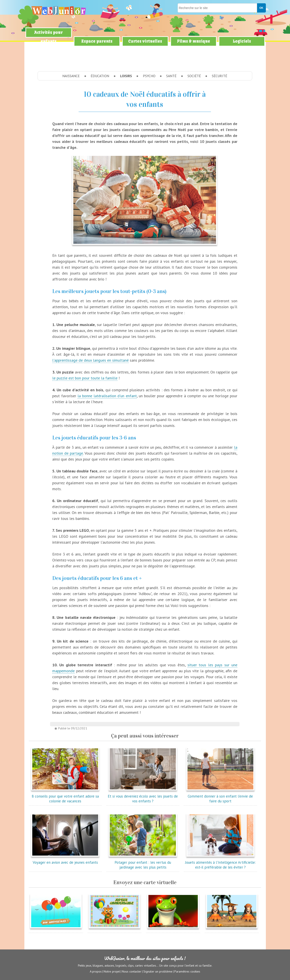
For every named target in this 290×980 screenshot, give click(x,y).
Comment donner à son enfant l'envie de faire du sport (220, 796)
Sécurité (220, 76)
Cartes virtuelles (145, 41)
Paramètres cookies (187, 971)
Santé (171, 76)
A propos (96, 971)
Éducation (100, 76)
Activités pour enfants (49, 37)
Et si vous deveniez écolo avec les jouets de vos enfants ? (143, 796)
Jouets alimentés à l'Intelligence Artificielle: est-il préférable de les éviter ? (220, 862)
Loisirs (126, 76)
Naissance (71, 76)
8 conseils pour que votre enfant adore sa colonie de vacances (65, 796)
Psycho (149, 76)
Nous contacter (132, 971)
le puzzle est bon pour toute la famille (85, 378)
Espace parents (97, 41)
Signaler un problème (158, 971)
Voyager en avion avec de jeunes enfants (65, 860)
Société (194, 76)
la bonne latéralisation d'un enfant (107, 396)
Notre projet (112, 971)
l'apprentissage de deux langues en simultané (90, 360)
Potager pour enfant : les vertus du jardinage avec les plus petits (143, 862)
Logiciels (242, 41)
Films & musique (194, 41)
